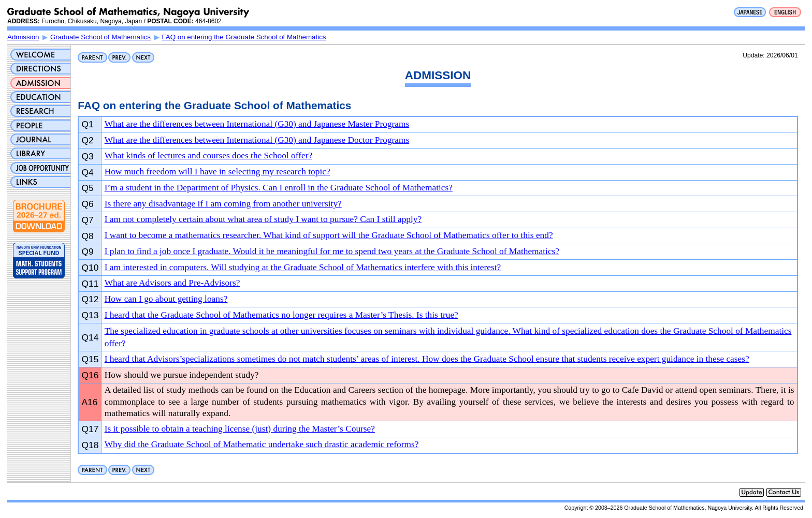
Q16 (90, 375)
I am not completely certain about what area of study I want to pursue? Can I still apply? (263, 219)
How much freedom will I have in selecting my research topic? (218, 172)
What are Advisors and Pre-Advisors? (172, 283)
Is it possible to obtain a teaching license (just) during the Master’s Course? (240, 429)
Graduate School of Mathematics (100, 37)
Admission (23, 37)
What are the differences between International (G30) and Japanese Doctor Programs (257, 140)
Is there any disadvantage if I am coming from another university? (223, 204)
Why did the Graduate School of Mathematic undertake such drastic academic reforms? (262, 444)
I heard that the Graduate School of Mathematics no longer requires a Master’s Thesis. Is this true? (281, 315)
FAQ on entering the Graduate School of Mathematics (244, 37)
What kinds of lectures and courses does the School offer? (208, 156)
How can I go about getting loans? (166, 299)
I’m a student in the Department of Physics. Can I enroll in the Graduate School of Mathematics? (279, 188)
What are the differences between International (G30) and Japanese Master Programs (257, 124)
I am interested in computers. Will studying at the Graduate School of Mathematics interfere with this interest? (303, 267)
